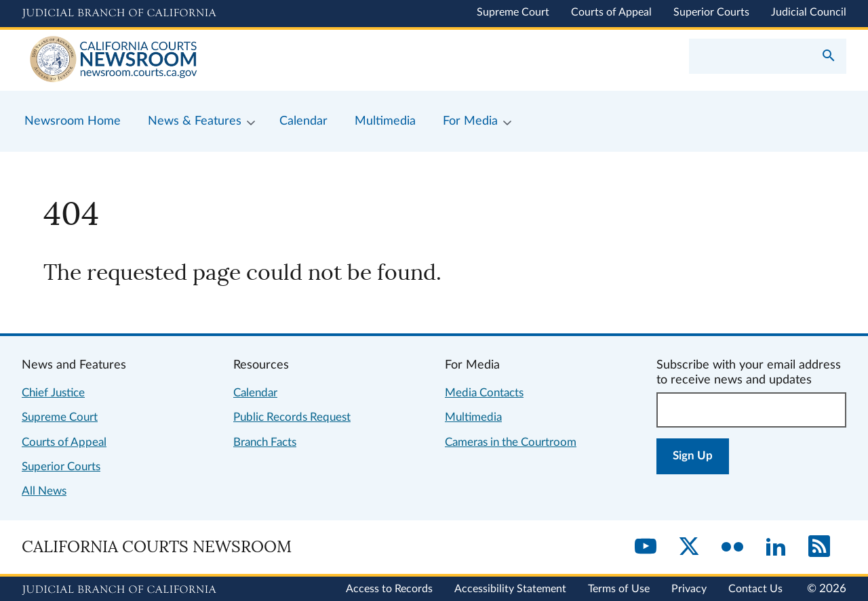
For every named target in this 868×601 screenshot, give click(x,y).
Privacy (689, 589)
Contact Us (755, 589)
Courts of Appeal (611, 12)
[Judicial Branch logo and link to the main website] (119, 14)
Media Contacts (484, 393)
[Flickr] (732, 547)
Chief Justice (53, 393)
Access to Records (389, 589)
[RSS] (819, 547)
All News (44, 491)
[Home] (228, 60)
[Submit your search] (829, 57)
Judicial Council (809, 12)
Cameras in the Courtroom (511, 442)
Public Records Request (292, 417)
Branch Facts (265, 442)
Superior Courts (711, 12)
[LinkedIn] (776, 547)
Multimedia (473, 417)
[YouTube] (646, 547)
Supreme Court (513, 12)
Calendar (255, 393)
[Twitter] (689, 547)
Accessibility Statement (510, 589)
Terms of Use (619, 589)
